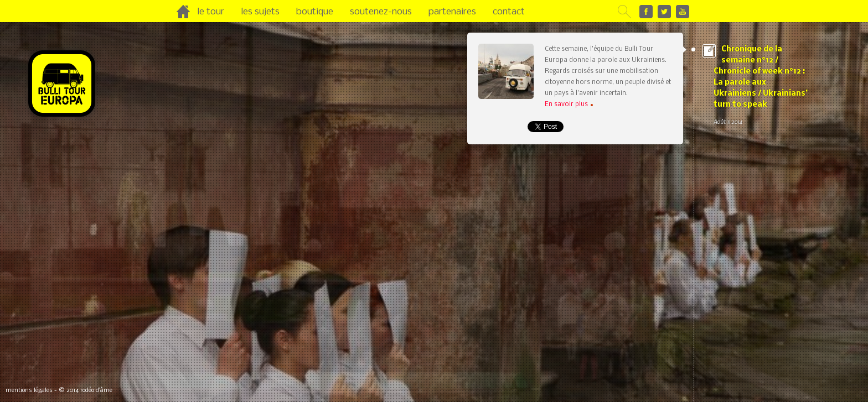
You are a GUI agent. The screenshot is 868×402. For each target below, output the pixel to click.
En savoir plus (569, 105)
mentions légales (29, 391)
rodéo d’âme (96, 391)
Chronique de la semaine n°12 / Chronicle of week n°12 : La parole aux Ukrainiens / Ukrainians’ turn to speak (761, 86)
